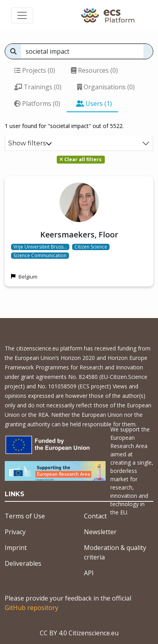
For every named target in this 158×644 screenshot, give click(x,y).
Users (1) (94, 104)
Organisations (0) (106, 87)
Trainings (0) (38, 87)
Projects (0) (35, 70)
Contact (95, 516)
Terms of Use (25, 516)
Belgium (28, 277)
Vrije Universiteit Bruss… (40, 247)
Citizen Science (91, 247)
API (89, 573)
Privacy (15, 532)
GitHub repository (32, 608)
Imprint (16, 548)
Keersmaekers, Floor (79, 234)
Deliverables (23, 563)
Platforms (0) (37, 104)
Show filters (30, 143)
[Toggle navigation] (22, 15)
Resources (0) (94, 70)
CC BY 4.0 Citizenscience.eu (79, 633)
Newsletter (100, 532)
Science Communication (40, 256)
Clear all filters (81, 159)
